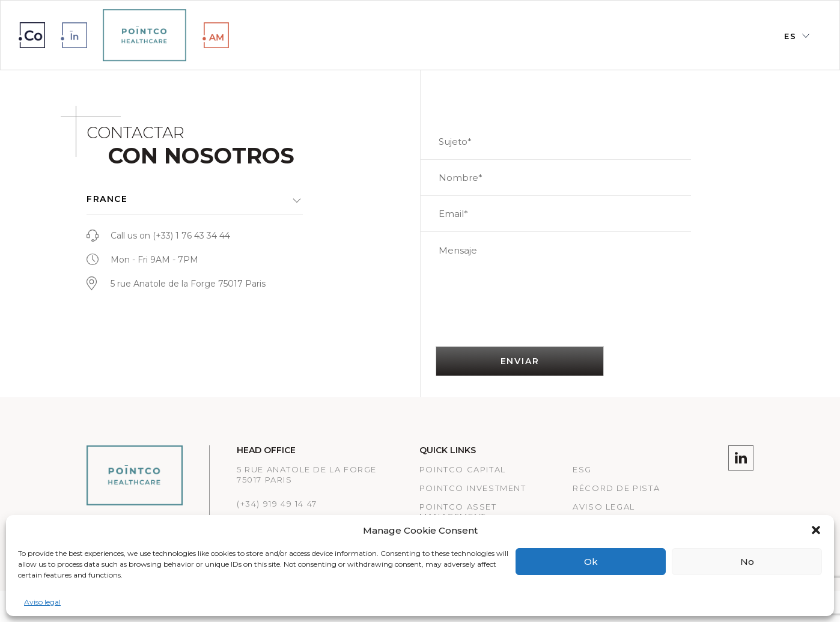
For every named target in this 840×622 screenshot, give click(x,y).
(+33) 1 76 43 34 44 (191, 236)
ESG (582, 469)
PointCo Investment (473, 488)
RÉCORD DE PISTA (616, 488)
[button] (816, 530)
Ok (591, 562)
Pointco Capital (463, 469)
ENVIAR (520, 361)
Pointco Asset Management (458, 512)
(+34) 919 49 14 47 (277, 504)
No (747, 562)
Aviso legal (42, 602)
